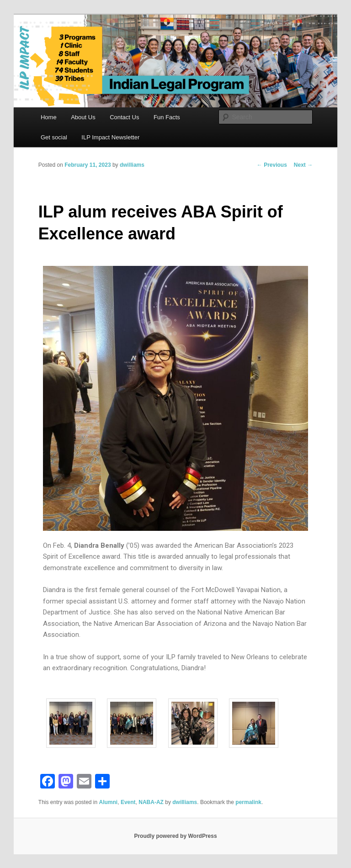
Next (303, 165)
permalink (248, 802)
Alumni (109, 802)
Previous (272, 165)
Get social (54, 137)
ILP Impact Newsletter (110, 137)
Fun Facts (167, 117)
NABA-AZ (151, 802)
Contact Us (124, 117)
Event (128, 802)
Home (49, 117)
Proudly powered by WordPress (175, 836)
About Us (83, 117)
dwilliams (132, 165)
